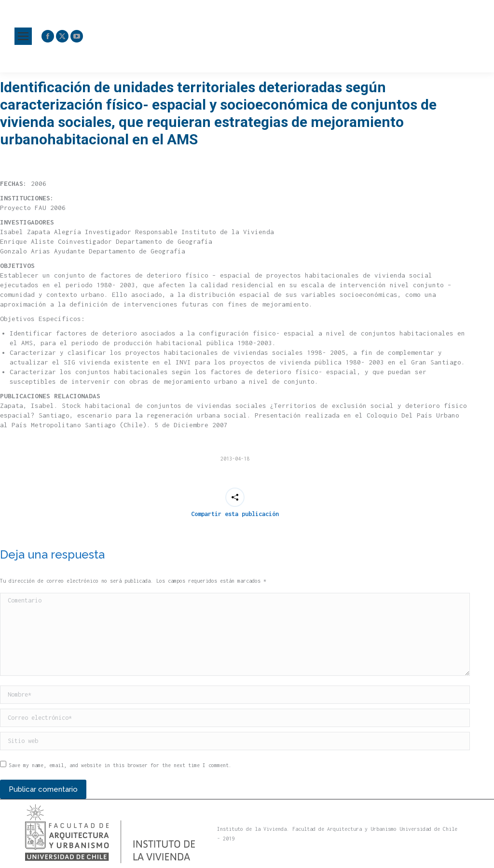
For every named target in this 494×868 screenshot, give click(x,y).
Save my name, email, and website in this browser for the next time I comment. (120, 765)
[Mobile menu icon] (23, 36)
